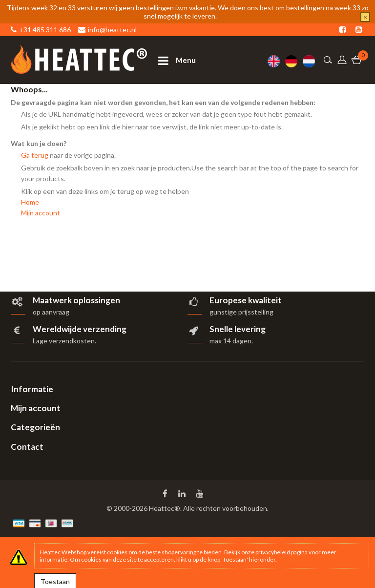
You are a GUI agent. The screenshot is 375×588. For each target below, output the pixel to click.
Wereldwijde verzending (80, 329)
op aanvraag (51, 312)
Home (30, 202)
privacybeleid (273, 552)
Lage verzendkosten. (64, 341)
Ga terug (35, 155)
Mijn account (41, 213)
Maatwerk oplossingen (76, 300)
